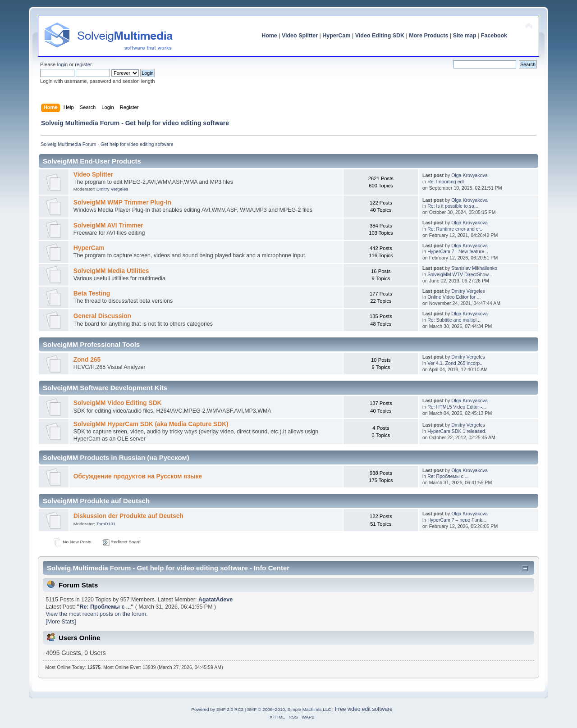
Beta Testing (92, 293)
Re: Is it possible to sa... (453, 206)
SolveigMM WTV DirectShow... (460, 274)
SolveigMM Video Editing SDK (118, 403)
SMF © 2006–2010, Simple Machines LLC (289, 709)
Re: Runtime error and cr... (456, 229)
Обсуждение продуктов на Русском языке (138, 476)
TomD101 (106, 524)
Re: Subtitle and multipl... (454, 320)
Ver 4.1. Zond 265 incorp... (456, 363)
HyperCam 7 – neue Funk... (457, 520)
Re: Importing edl (446, 182)
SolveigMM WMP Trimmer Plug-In (122, 202)
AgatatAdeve (215, 600)
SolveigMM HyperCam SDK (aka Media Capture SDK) (151, 424)
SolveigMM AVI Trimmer (108, 225)
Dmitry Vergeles (112, 189)
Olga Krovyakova (469, 175)
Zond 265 (87, 360)
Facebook (494, 36)
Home (269, 36)
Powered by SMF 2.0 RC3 (217, 709)
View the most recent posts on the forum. (96, 614)
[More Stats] (61, 622)
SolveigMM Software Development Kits (105, 388)
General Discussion (102, 316)
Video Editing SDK (380, 36)
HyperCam (336, 36)
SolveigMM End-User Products (92, 161)
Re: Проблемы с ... (448, 476)
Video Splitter (300, 36)
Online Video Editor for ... (454, 297)
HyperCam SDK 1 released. (457, 431)
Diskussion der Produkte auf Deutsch (128, 516)
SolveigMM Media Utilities (111, 271)
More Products (428, 36)
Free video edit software (364, 709)
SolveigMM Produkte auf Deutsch (96, 501)
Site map (465, 36)
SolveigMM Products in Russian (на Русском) (116, 457)
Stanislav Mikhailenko (474, 268)
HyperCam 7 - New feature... (458, 251)
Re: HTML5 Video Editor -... (457, 407)
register (83, 64)
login (62, 64)
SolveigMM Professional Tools (91, 344)
